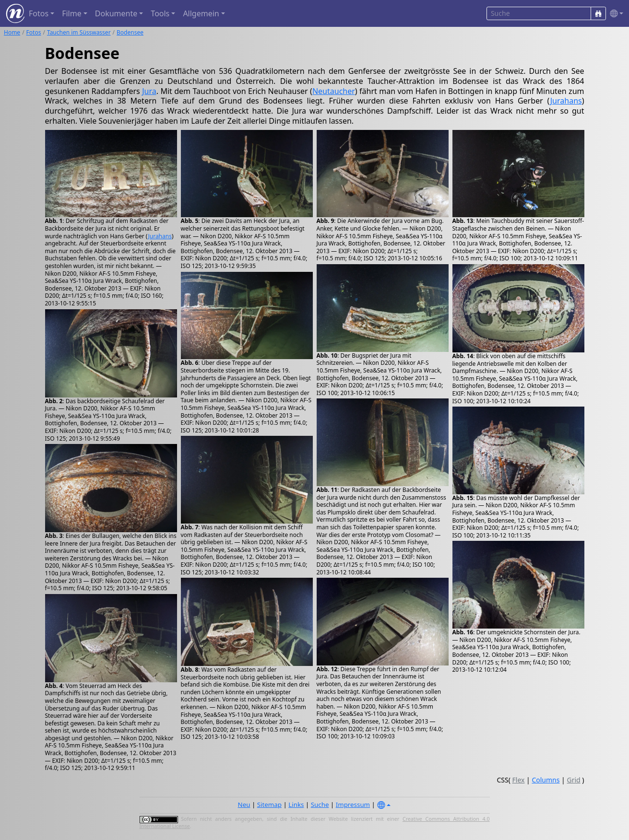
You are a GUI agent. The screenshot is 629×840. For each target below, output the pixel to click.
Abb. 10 (327, 356)
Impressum (353, 805)
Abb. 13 (463, 221)
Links (296, 805)
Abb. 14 (463, 356)
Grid (573, 780)
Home (12, 32)
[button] (615, 14)
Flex (519, 780)
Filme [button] (72, 13)
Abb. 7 (190, 527)
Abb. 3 (54, 536)
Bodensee (130, 32)
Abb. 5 (190, 221)
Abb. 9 (326, 221)
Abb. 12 (327, 669)
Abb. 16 (463, 632)
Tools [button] (160, 13)
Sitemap (269, 805)
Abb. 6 (190, 363)
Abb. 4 (54, 686)
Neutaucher (334, 91)
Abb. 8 (190, 670)
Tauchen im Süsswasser (79, 32)
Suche (320, 805)
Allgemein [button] (201, 13)
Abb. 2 (54, 401)
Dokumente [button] (116, 13)
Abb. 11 (327, 490)
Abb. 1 (54, 221)
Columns (546, 780)
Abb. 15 (463, 498)
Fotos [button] (39, 13)
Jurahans (566, 101)
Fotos (34, 32)
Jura (149, 91)
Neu (244, 805)
